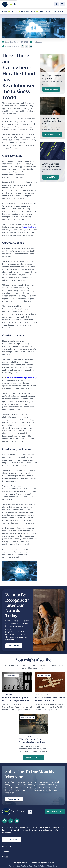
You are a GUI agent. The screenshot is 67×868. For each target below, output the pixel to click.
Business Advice (28, 11)
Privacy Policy (53, 866)
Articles (14, 11)
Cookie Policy (39, 866)
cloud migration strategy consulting (22, 378)
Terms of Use (14, 866)
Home (5, 11)
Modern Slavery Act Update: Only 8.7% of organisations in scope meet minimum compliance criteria (16, 699)
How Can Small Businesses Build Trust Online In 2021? (50, 699)
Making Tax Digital (29, 227)
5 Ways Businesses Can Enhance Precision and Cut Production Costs (31, 741)
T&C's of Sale (27, 866)
